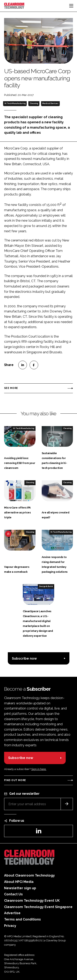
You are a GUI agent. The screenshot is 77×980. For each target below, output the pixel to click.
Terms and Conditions (22, 919)
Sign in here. (39, 769)
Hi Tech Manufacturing (15, 103)
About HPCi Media (19, 882)
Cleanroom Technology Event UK (32, 901)
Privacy (10, 926)
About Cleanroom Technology (29, 875)
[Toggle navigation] (71, 6)
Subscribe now (24, 658)
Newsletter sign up (20, 888)
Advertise (12, 913)
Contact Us (13, 894)
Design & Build (46, 586)
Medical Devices (50, 103)
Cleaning (34, 103)
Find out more (15, 780)
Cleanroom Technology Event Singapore (38, 907)
